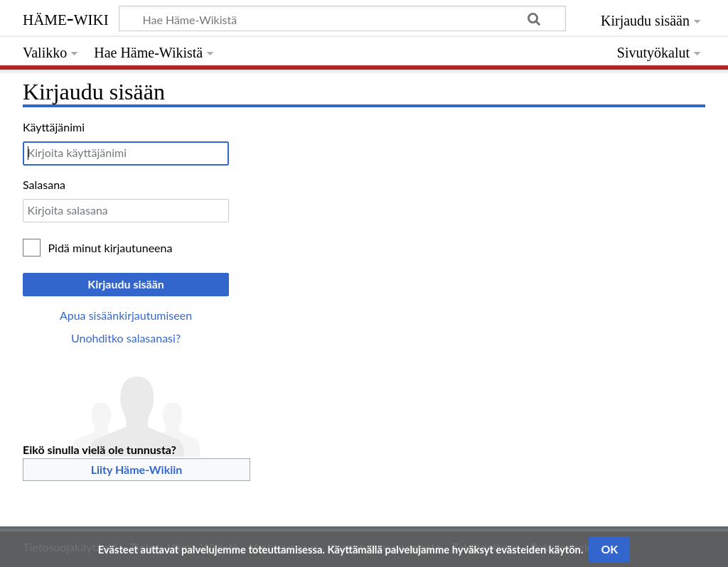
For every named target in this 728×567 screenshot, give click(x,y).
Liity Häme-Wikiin (137, 469)
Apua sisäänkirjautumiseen (126, 315)
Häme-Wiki (66, 18)
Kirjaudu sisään (126, 284)
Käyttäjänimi (54, 127)
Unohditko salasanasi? (126, 338)
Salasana (44, 184)
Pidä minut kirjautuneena (111, 248)
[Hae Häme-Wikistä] (342, 18)
